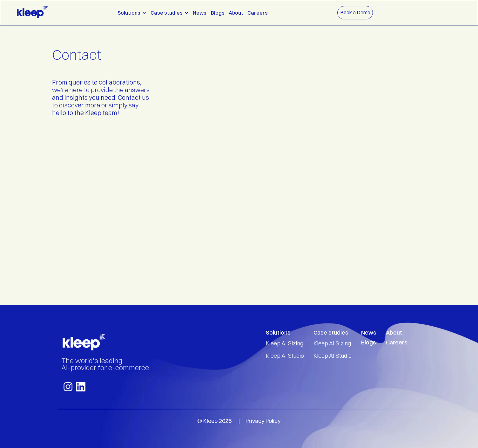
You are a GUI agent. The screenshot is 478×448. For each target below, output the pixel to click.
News (200, 13)
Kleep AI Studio (285, 356)
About (236, 13)
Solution (277, 333)
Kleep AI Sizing (285, 343)
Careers (258, 13)
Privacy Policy (263, 421)
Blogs (218, 13)
